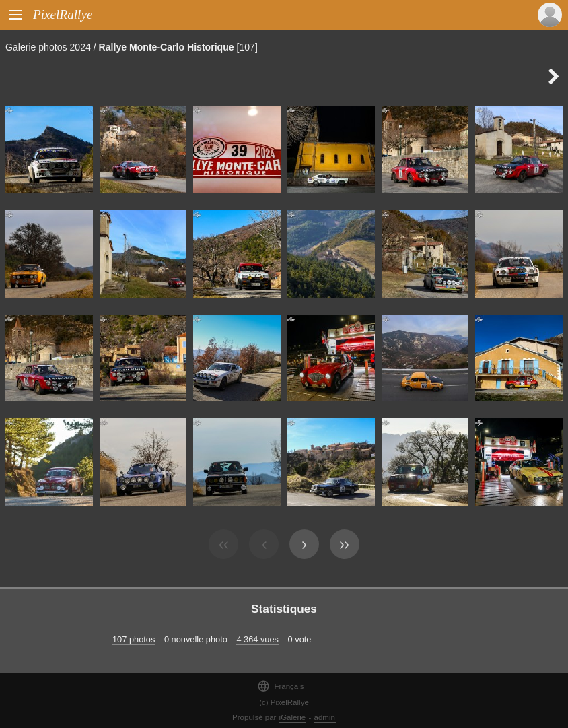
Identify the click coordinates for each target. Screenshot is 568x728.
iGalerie (293, 717)
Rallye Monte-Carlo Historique (167, 47)
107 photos (134, 639)
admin (325, 717)
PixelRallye (63, 14)
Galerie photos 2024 (48, 47)
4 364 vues (257, 639)
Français (280, 686)
